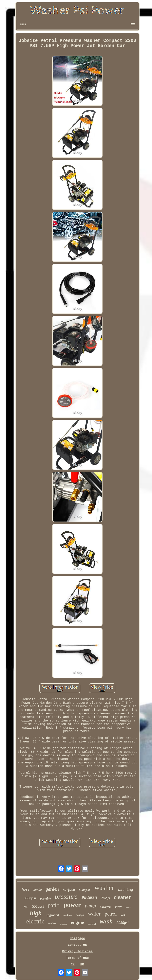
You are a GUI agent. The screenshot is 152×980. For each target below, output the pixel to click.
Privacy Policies (77, 952)
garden (52, 889)
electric (35, 921)
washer (104, 888)
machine (67, 915)
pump (90, 906)
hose (26, 889)
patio (54, 905)
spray (118, 907)
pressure (66, 896)
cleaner (122, 897)
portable (45, 898)
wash (106, 922)
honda (38, 890)
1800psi (85, 890)
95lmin (89, 898)
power (72, 905)
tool (26, 907)
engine (77, 922)
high (36, 913)
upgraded (52, 915)
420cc (128, 907)
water (94, 914)
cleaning (63, 924)
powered (105, 907)
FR (82, 965)
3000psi (80, 915)
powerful (92, 924)
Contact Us (77, 945)
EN (73, 965)
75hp (105, 898)
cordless (52, 923)
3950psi (123, 923)
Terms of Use (77, 958)
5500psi (38, 906)
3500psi (30, 898)
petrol (111, 914)
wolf (123, 915)
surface (69, 889)
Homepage (77, 938)
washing (125, 890)
